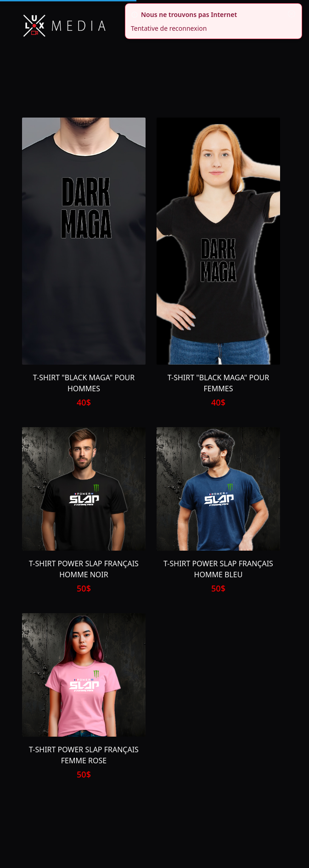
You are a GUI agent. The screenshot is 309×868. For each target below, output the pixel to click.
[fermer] (292, 14)
